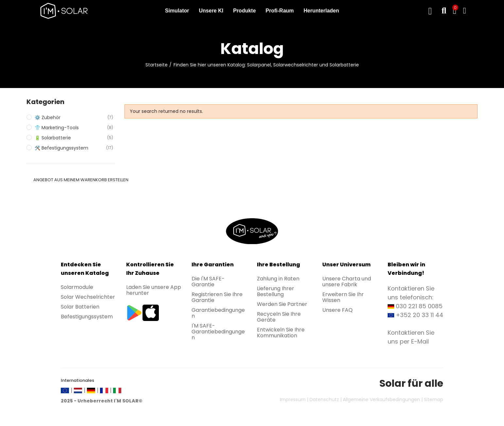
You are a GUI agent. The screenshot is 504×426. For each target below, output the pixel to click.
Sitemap (434, 399)
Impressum (293, 399)
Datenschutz (324, 399)
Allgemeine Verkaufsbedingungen (381, 399)
